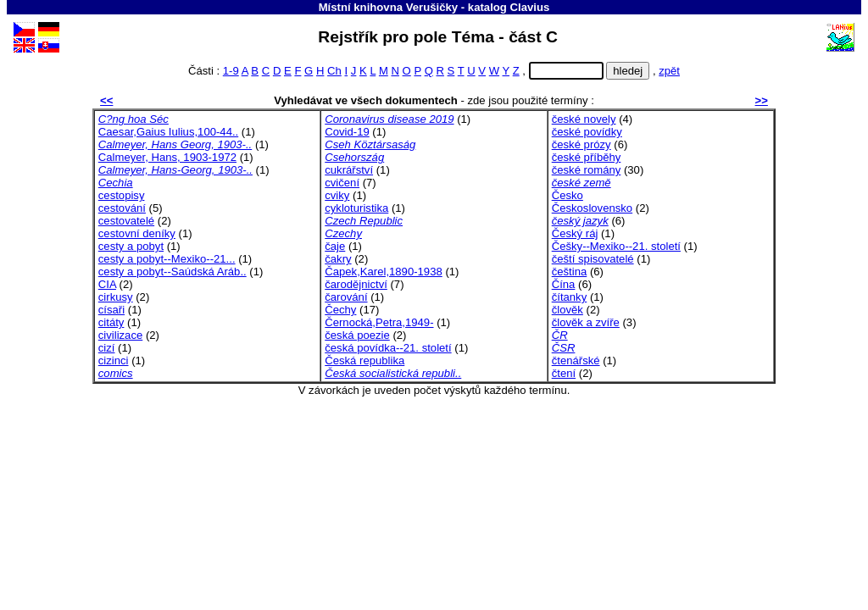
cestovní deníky (137, 233)
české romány (587, 170)
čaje (335, 246)
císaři (111, 310)
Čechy (340, 310)
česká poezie (357, 335)
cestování (122, 208)
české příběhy (587, 157)
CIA (107, 284)
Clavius (530, 7)
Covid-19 (347, 132)
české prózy (581, 144)
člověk (568, 310)
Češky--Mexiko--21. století (616, 246)
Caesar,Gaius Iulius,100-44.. (168, 132)
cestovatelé (126, 221)
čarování (346, 297)
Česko (568, 195)
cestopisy (122, 195)
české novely (584, 119)
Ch (334, 71)
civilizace (120, 335)
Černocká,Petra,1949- (379, 322)
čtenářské (576, 360)
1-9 (231, 71)
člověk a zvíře (586, 322)
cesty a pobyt (131, 246)
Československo (592, 208)
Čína (564, 284)
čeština (570, 272)
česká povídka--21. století (388, 348)
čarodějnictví (356, 284)
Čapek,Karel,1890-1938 (383, 272)
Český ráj (575, 233)
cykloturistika (356, 208)
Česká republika (364, 360)
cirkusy (116, 297)
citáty (111, 322)
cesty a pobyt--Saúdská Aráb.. (172, 272)
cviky (337, 195)
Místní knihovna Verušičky (389, 7)
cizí (107, 348)
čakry (338, 259)
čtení (564, 373)
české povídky (587, 132)
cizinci (114, 360)
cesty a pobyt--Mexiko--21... (167, 259)
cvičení (342, 183)
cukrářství (349, 170)
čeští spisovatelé (593, 259)
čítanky (570, 297)
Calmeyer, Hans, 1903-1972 (167, 157)
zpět (669, 71)
